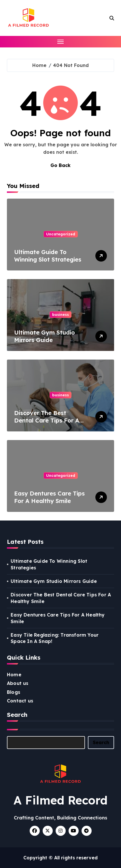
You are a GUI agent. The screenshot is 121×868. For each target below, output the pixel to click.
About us (18, 683)
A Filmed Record (60, 800)
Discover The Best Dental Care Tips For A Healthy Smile (47, 420)
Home (14, 675)
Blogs (14, 692)
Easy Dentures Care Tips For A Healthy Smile (49, 497)
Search (101, 742)
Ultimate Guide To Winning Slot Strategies (48, 256)
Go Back (60, 165)
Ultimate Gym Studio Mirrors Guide (45, 336)
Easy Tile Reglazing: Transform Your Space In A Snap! (55, 638)
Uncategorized (61, 234)
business (60, 314)
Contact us (20, 701)
